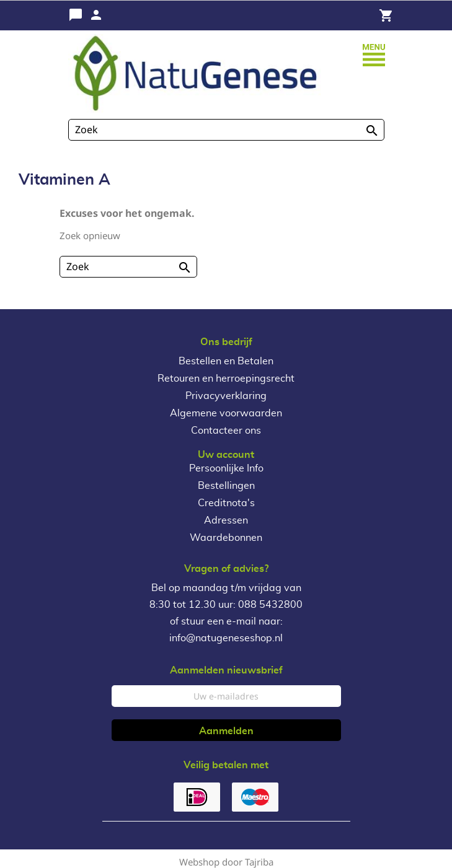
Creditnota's (226, 503)
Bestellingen (226, 486)
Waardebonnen (226, 538)
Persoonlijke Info (226, 468)
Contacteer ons (226, 431)
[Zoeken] (226, 130)
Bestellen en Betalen (226, 361)
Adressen (226, 520)
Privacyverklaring (226, 396)
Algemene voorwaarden (226, 413)
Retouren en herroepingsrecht (226, 379)
